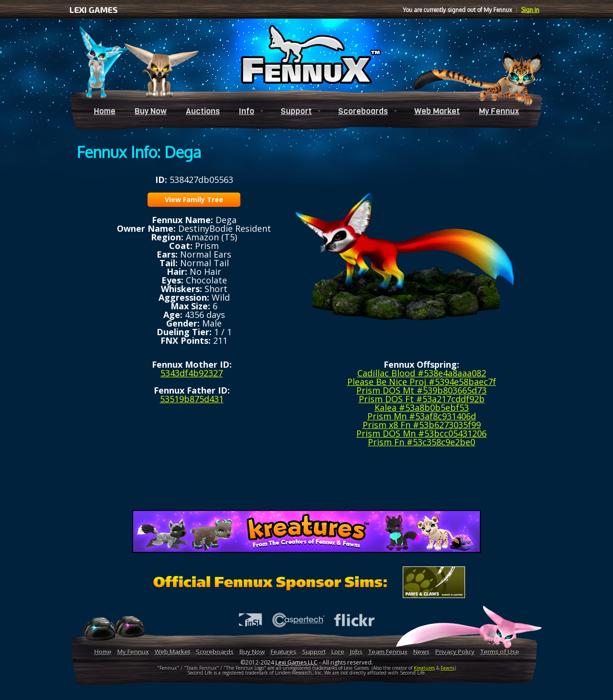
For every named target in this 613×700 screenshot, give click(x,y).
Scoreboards (363, 111)
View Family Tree (194, 199)
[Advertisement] (306, 482)
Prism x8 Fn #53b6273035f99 (422, 425)
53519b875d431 (192, 399)
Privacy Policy (455, 652)
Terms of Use (500, 652)
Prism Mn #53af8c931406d (422, 416)
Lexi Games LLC (296, 662)
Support (296, 111)
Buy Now (151, 111)
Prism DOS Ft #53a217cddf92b (422, 399)
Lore (338, 652)
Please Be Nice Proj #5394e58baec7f (422, 382)
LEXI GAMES (94, 10)
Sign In (530, 10)
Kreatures (424, 668)
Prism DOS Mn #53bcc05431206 (421, 433)
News (421, 652)
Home (105, 111)
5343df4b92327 (192, 373)
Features (284, 652)
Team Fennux (388, 652)
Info (247, 111)
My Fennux (499, 111)
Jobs (356, 652)
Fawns (448, 668)
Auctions (203, 111)
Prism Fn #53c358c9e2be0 (421, 442)
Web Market (437, 111)
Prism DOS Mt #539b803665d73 (421, 390)
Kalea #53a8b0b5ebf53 (422, 407)
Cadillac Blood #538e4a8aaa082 (422, 373)
